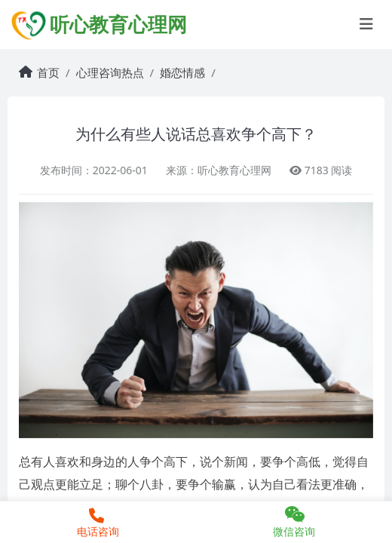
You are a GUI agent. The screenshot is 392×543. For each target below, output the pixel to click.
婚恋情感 (182, 72)
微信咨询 (294, 522)
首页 (48, 72)
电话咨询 (96, 523)
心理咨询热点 (110, 72)
